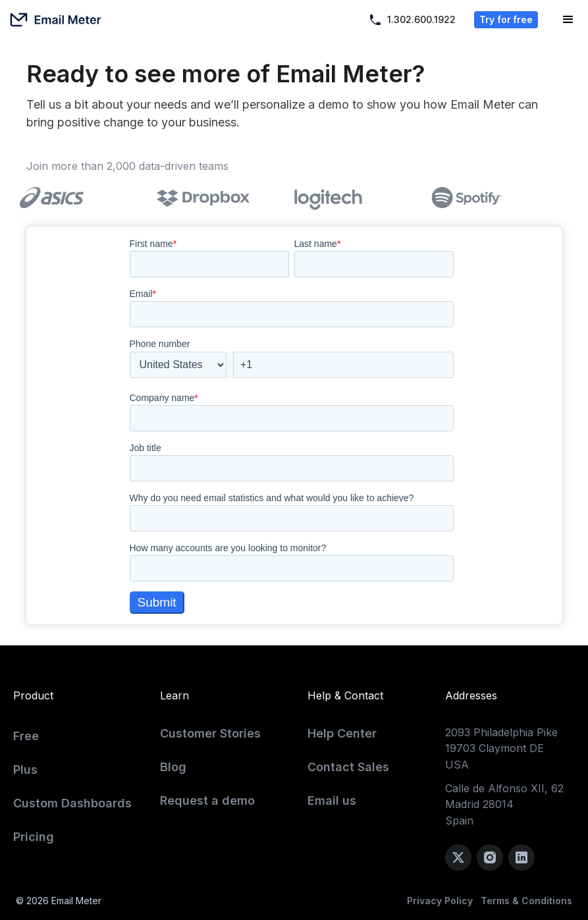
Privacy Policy (440, 901)
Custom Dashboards (72, 803)
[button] (568, 20)
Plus (25, 770)
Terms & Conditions (526, 901)
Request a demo (207, 800)
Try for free (506, 19)
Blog (173, 767)
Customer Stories (210, 733)
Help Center (342, 733)
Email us (332, 800)
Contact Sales (348, 767)
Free (26, 736)
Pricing (34, 837)
